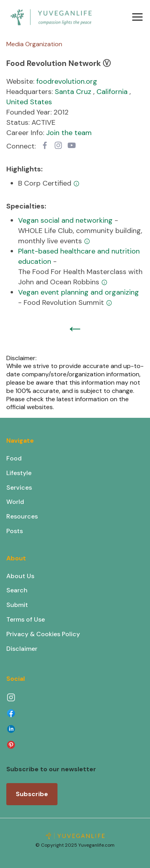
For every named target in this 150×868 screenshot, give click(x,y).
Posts (15, 531)
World (15, 502)
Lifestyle (19, 473)
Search (17, 590)
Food (14, 458)
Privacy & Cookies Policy (43, 634)
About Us (20, 576)
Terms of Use (26, 619)
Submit (17, 605)
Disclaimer (22, 649)
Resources (22, 516)
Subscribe (32, 794)
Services (19, 488)
